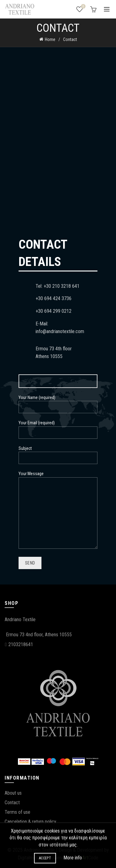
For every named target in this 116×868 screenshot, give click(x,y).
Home (50, 39)
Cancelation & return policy (30, 822)
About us (13, 793)
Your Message (58, 510)
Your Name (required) (58, 402)
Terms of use (17, 812)
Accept (45, 858)
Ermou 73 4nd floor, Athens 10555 (39, 635)
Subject (58, 453)
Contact (12, 803)
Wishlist (83, 7)
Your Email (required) (58, 428)
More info (73, 858)
